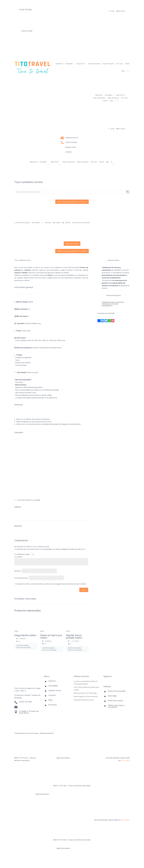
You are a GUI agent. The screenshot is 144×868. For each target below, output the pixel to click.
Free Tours (119, 64)
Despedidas (69, 64)
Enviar (84, 590)
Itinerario (36, 223)
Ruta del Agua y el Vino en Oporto (86, 696)
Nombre (18, 571)
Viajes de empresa (108, 64)
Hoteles (127, 64)
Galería (57, 223)
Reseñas (66, 223)
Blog (123, 71)
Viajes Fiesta (80, 64)
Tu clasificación (20, 554)
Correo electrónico (22, 578)
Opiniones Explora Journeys (84, 700)
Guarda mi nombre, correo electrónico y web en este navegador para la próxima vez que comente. (51, 584)
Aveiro (16, 631)
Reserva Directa (72, 244)
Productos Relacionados (81, 223)
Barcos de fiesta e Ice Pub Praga (85, 693)
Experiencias (59, 64)
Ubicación (47, 223)
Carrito (111, 11)
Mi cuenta (121, 11)
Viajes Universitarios (94, 64)
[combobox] (51, 274)
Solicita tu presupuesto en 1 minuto (72, 202)
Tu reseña (19, 557)
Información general (22, 223)
